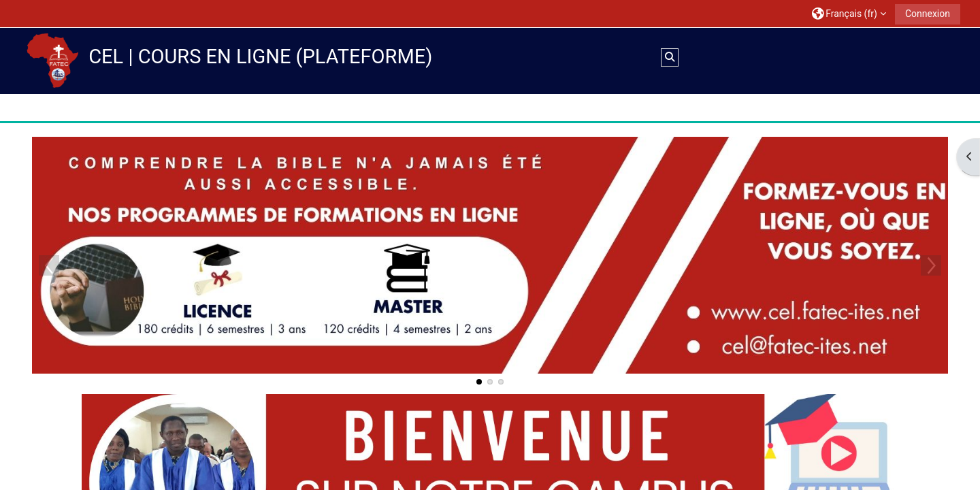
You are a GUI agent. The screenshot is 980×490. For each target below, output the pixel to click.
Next (930, 265)
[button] (848, 13)
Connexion (927, 14)
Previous (50, 265)
